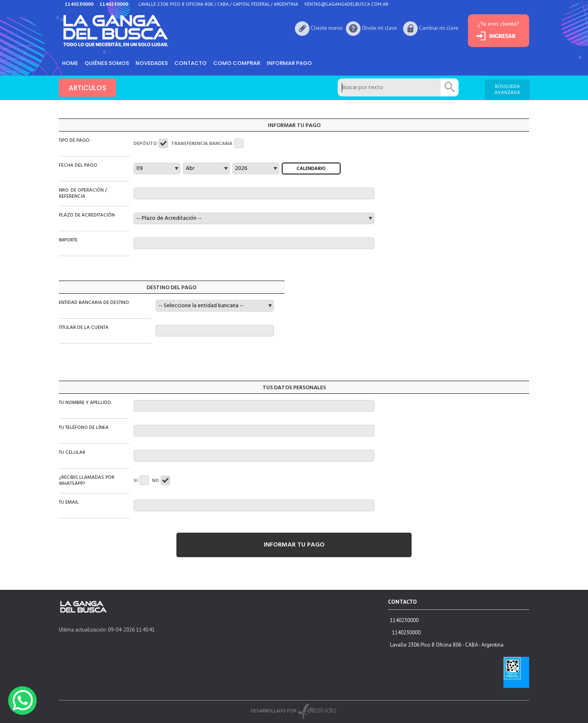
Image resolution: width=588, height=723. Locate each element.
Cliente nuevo (327, 28)
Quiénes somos (107, 63)
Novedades (152, 63)
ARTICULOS (87, 88)
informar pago (289, 63)
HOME (70, 63)
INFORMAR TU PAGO (294, 545)
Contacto (190, 63)
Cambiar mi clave (439, 28)
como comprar (237, 63)
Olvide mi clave (379, 28)
